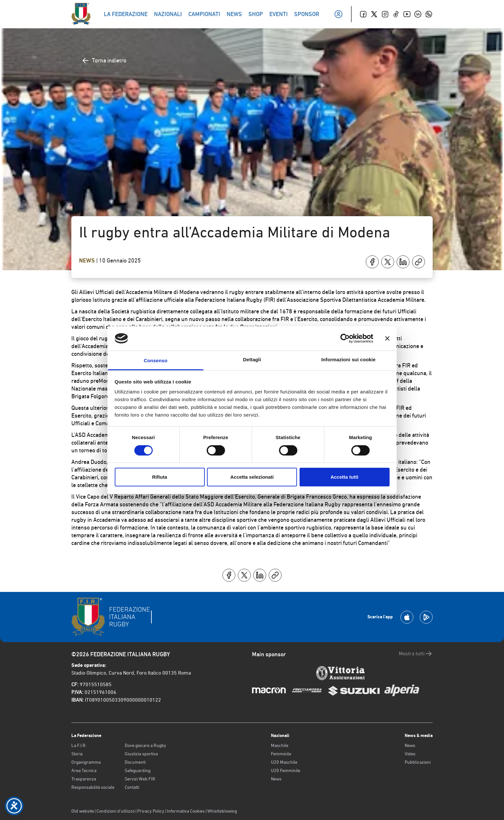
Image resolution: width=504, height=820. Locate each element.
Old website (83, 811)
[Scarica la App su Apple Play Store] (407, 617)
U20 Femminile (286, 770)
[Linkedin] (418, 14)
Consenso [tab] (155, 360)
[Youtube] (407, 14)
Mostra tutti (416, 654)
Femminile (281, 754)
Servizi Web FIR (140, 779)
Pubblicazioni (418, 762)
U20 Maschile (284, 762)
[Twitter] (374, 14)
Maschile (280, 745)
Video (410, 754)
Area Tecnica (84, 770)
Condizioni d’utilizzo (116, 811)
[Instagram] (385, 14)
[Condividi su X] (388, 262)
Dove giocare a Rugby (145, 745)
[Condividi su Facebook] (372, 262)
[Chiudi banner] (387, 338)
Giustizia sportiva (141, 754)
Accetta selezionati (252, 477)
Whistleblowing (222, 811)
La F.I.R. (79, 745)
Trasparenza (84, 779)
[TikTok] (396, 14)
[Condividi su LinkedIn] (403, 262)
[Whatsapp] (429, 14)
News (88, 261)
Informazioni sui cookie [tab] (349, 359)
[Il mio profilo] (338, 14)
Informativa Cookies (186, 811)
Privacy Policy (151, 811)
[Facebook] (363, 14)
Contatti (132, 787)
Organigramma (86, 762)
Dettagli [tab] (252, 359)
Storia (77, 754)
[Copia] (419, 262)
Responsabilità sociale (93, 787)
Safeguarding (138, 770)
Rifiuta (160, 477)
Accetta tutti (344, 477)
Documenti (135, 762)
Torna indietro (104, 60)
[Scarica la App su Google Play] (426, 617)
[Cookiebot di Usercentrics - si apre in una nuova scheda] (345, 338)
